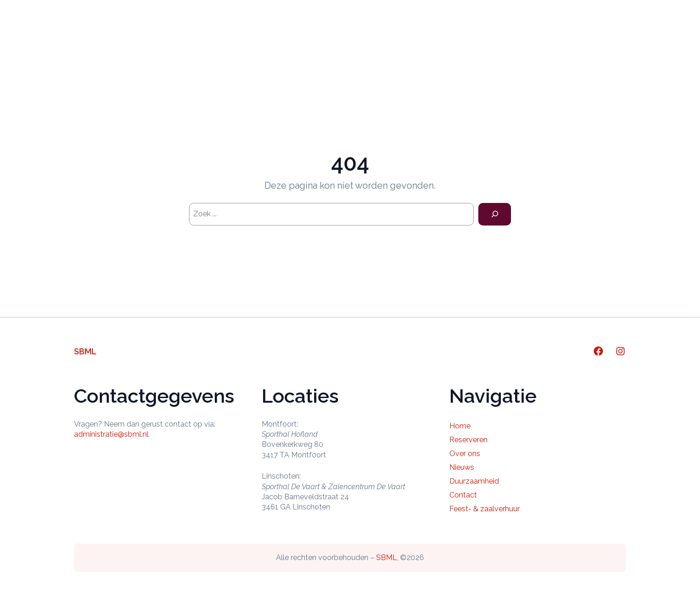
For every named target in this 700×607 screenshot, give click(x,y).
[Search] (495, 214)
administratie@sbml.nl (111, 434)
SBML (85, 351)
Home (276, 34)
